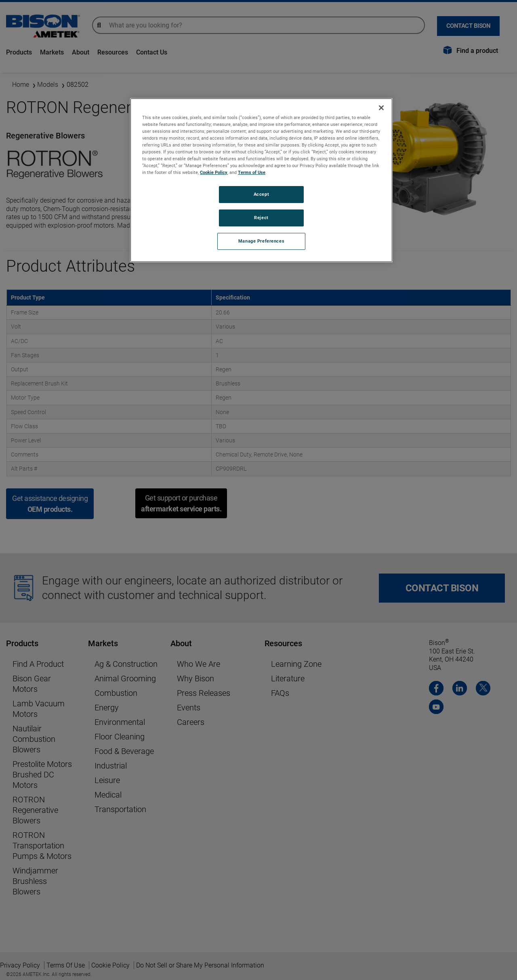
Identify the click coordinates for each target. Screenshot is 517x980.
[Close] (381, 108)
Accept (261, 194)
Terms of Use (252, 172)
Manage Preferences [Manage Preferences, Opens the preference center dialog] (261, 241)
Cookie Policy (214, 172)
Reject (261, 218)
